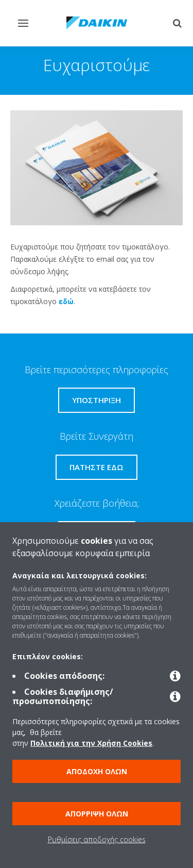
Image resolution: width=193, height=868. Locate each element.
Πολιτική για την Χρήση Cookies (91, 743)
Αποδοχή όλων (97, 771)
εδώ (66, 301)
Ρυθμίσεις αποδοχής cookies (97, 839)
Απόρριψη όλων (97, 814)
